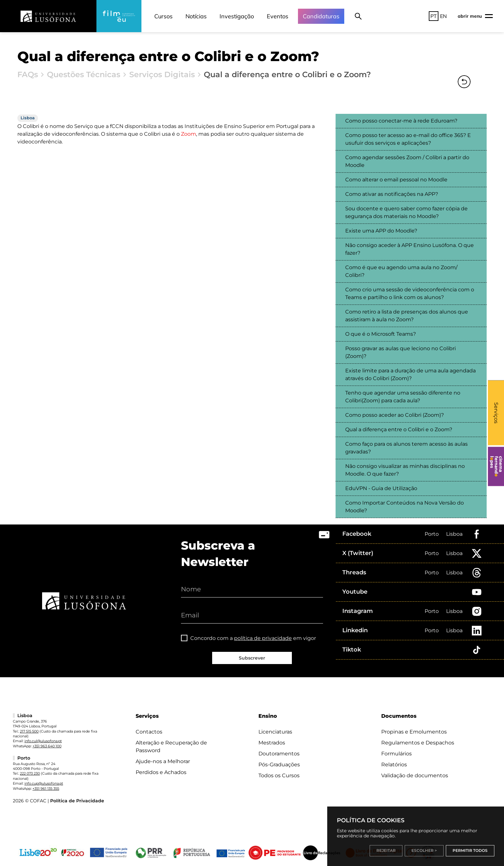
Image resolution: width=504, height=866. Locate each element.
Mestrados (272, 743)
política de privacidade (263, 638)
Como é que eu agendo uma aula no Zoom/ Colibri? (401, 271)
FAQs (28, 75)
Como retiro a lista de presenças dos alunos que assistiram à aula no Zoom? (407, 316)
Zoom (189, 134)
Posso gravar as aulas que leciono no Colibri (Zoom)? (401, 352)
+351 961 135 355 (46, 789)
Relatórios (394, 765)
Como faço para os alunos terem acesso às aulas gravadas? (406, 448)
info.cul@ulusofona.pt (43, 741)
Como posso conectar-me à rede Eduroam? (401, 121)
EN (443, 16)
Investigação (237, 16)
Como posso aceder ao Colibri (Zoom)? (395, 415)
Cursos (163, 16)
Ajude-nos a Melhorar (163, 761)
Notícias (196, 16)
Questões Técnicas (84, 75)
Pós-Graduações (279, 765)
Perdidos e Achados (161, 772)
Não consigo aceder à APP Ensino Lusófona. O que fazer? (410, 249)
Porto (432, 534)
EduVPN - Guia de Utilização (381, 488)
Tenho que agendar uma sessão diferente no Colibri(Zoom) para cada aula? (403, 397)
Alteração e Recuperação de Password (171, 747)
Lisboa (454, 534)
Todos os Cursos (279, 775)
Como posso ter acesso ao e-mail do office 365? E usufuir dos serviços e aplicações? (408, 139)
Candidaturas (321, 16)
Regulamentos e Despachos (418, 743)
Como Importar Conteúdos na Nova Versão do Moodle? (405, 507)
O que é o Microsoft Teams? (381, 334)
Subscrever (252, 658)
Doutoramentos (279, 754)
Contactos (149, 732)
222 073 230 (30, 773)
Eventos (278, 16)
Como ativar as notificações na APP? (392, 194)
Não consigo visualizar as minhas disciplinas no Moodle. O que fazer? (405, 470)
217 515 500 (29, 731)
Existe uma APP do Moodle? (381, 231)
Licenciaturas (275, 732)
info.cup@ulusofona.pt (44, 783)
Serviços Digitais (162, 75)
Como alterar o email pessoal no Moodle (396, 180)
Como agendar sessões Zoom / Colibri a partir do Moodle (407, 161)
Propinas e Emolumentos (414, 732)
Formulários (396, 754)
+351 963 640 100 (47, 746)
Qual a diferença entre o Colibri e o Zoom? (399, 429)
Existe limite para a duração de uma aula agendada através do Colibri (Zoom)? (410, 374)
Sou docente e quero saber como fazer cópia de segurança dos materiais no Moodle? (406, 212)
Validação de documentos (415, 775)
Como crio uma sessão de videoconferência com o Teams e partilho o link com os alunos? (410, 293)
